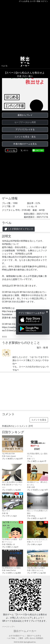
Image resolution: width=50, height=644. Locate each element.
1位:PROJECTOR (13, 445)
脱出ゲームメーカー (25, 631)
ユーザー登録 (35, 1)
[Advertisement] (25, 29)
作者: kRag (31, 516)
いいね (12, 150)
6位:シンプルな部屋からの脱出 (38, 503)
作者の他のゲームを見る (25, 144)
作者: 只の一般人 (25, 76)
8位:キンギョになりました (38, 531)
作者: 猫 (5, 513)
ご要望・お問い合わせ (26, 638)
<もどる (4, 66)
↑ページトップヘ (8, 627)
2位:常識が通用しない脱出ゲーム (38, 446)
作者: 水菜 (31, 487)
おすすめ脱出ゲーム (17, 636)
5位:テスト (13, 502)
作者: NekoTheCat (9, 570)
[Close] (47, 312)
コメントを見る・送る (25, 137)
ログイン (45, 1)
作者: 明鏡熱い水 (8, 544)
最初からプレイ (25, 115)
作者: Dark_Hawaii (9, 456)
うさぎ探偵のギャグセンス (19, 229)
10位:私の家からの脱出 (38, 559)
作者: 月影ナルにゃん (35, 570)
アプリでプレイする (25, 129)
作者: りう (31, 459)
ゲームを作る (24, 1)
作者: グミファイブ (34, 542)
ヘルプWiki (11, 638)
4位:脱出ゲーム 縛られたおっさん (38, 475)
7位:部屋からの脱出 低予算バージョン (13, 532)
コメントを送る (39, 420)
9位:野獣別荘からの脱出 (13, 559)
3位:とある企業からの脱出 (13, 473)
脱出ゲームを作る (34, 636)
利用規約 (40, 638)
